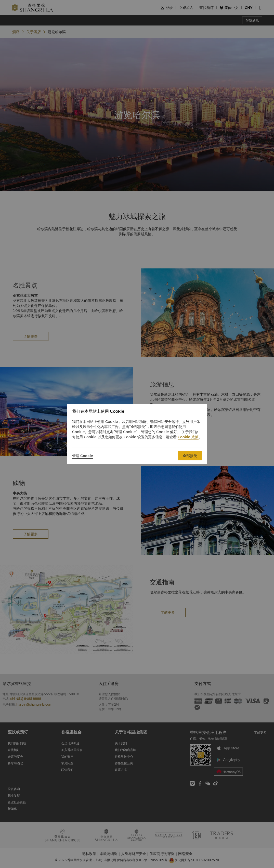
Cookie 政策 (188, 437)
